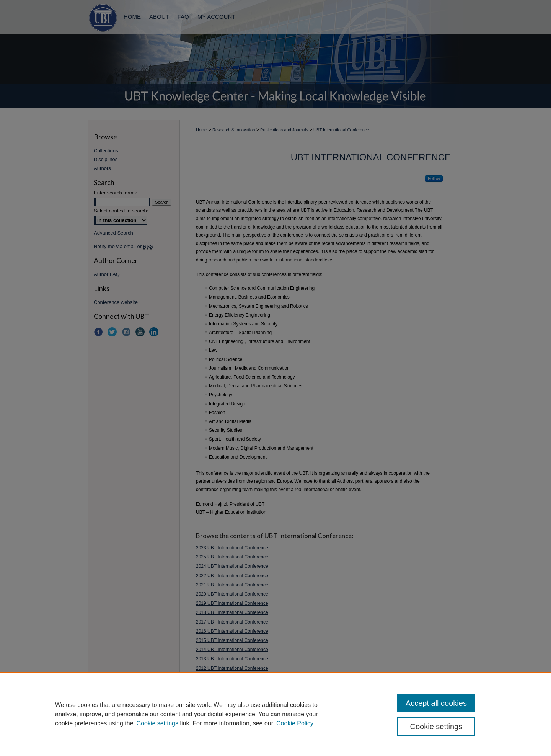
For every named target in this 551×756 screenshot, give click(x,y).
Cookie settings (157, 723)
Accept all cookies (436, 703)
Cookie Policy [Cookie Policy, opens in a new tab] (295, 723)
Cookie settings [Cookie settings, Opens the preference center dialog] (436, 727)
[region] (275, 714)
